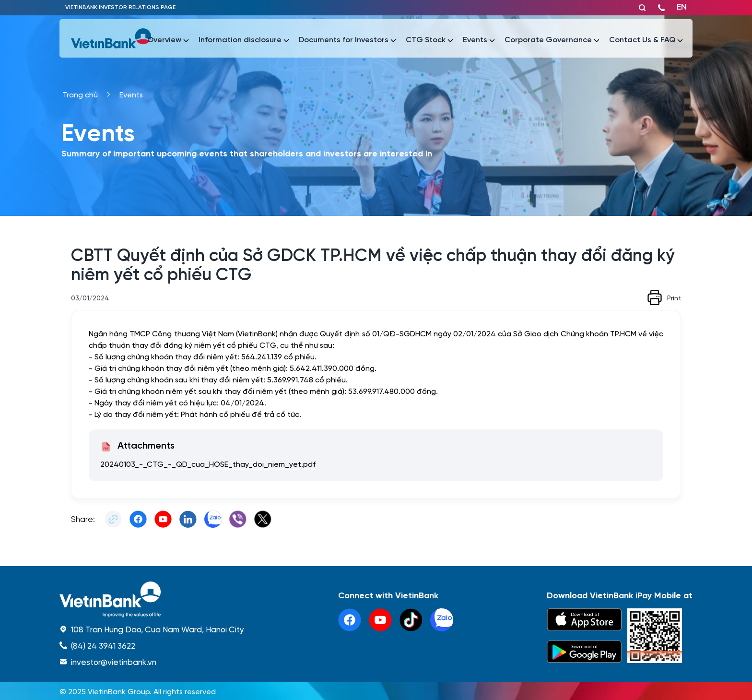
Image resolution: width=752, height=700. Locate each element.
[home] (152, 599)
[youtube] (380, 620)
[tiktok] (411, 620)
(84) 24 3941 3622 (103, 645)
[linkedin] (442, 620)
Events (131, 94)
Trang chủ (80, 94)
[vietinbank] (112, 38)
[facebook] (350, 620)
